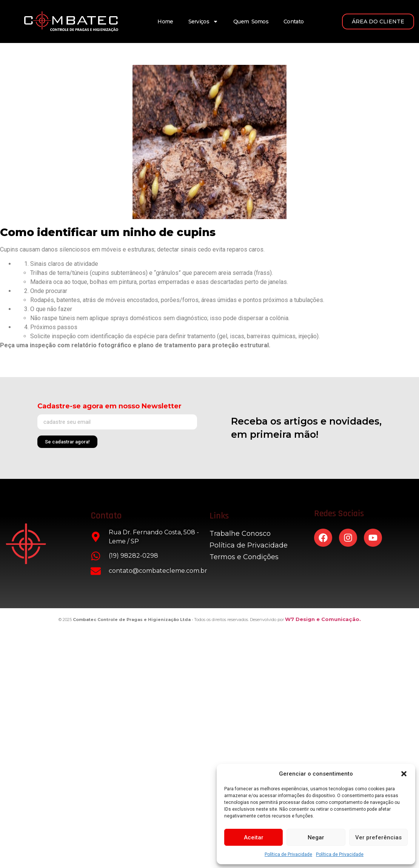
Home (165, 21)
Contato (293, 21)
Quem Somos (251, 21)
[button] (404, 774)
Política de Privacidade (288, 854)
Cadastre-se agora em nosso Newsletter (109, 406)
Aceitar (254, 837)
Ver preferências (378, 837)
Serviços (203, 21)
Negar (316, 837)
